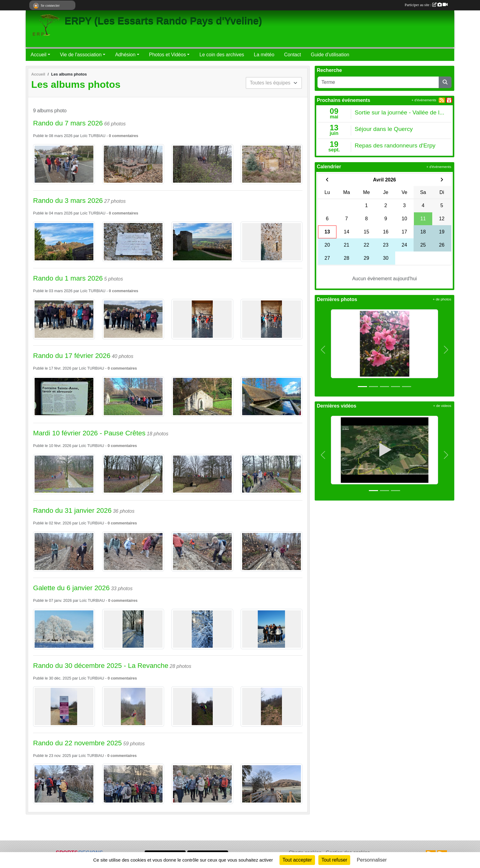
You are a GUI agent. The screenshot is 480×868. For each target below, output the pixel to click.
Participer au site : (426, 5)
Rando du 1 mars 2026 (68, 278)
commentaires (125, 136)
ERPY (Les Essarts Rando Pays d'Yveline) (163, 21)
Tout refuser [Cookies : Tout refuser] (334, 860)
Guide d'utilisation (330, 55)
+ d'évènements (424, 100)
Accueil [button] (39, 55)
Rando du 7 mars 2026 (68, 123)
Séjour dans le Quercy (384, 129)
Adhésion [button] (125, 55)
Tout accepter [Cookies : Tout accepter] (297, 860)
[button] (323, 350)
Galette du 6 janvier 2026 (71, 588)
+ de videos (442, 406)
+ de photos (442, 299)
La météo (264, 55)
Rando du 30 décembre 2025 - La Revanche (101, 666)
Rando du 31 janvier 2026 (72, 510)
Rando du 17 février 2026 (72, 356)
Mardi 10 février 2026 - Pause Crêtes (89, 433)
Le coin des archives (222, 55)
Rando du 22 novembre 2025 (77, 743)
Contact (292, 55)
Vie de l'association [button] (81, 55)
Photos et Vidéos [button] (168, 55)
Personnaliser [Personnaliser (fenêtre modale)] (372, 860)
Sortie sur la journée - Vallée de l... (400, 112)
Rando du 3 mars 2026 (68, 201)
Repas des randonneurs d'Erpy (395, 145)
